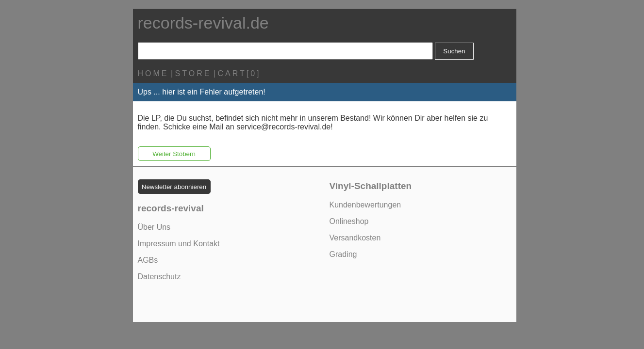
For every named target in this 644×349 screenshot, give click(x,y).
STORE (193, 73)
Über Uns (154, 227)
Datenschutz (159, 277)
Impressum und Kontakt (179, 244)
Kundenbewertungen (365, 205)
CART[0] (239, 73)
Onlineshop (349, 221)
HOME (153, 73)
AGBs (148, 260)
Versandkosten (355, 238)
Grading (343, 254)
